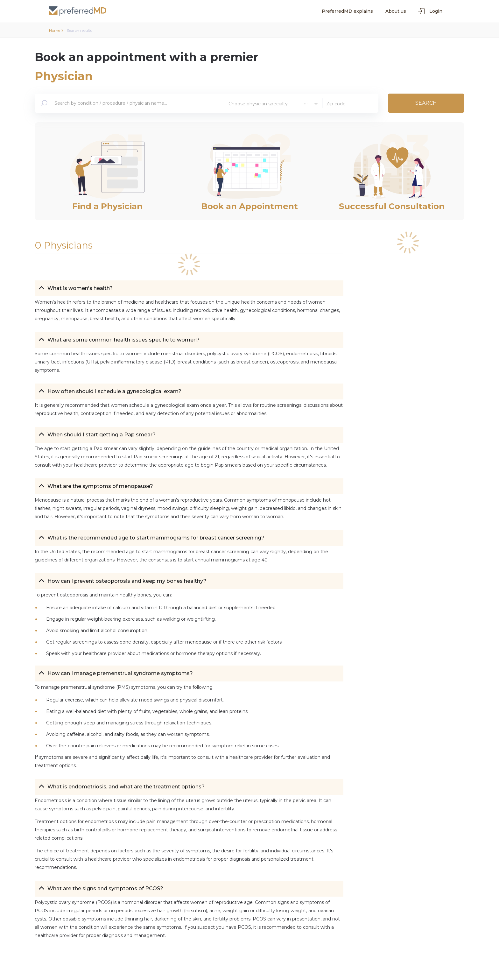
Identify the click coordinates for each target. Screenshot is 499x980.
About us (396, 11)
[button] (189, 288)
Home (56, 30)
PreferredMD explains (347, 11)
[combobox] (133, 103)
